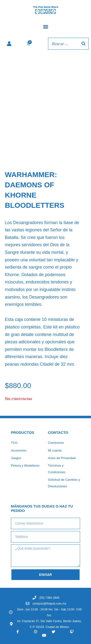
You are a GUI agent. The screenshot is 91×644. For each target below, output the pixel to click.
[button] (45, 26)
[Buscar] (83, 44)
